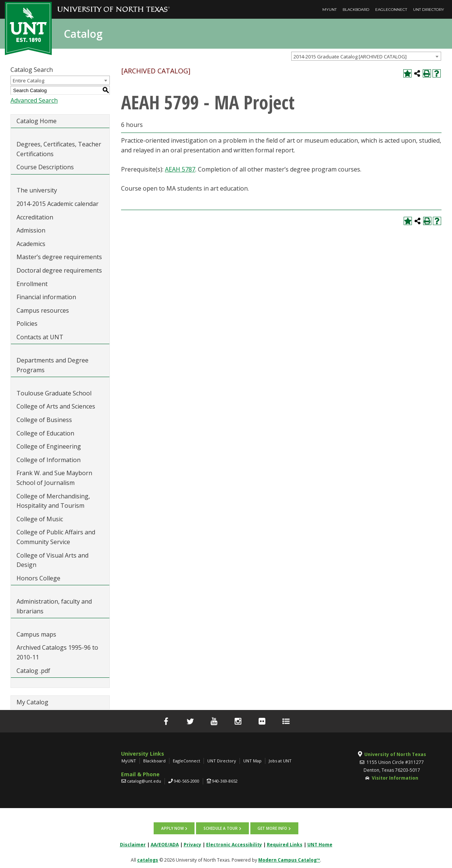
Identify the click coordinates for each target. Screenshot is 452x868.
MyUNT (329, 10)
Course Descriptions (45, 167)
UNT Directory (429, 10)
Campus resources (43, 310)
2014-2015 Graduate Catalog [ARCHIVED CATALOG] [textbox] (350, 57)
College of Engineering (49, 446)
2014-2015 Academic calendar (58, 204)
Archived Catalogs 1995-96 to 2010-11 (57, 652)
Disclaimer (133, 844)
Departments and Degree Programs (52, 365)
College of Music (40, 519)
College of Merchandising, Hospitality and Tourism (53, 501)
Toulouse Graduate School (54, 393)
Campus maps (36, 634)
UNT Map (252, 761)
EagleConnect (391, 10)
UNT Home (320, 844)
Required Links (285, 844)
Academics (31, 244)
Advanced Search (34, 100)
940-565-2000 (187, 781)
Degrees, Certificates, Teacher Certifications (59, 149)
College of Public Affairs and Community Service (56, 537)
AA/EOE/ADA (165, 844)
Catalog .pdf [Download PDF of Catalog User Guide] (33, 671)
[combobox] (366, 56)
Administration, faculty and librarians (54, 606)
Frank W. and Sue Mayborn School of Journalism (54, 478)
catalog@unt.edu (144, 781)
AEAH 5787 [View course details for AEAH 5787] (180, 169)
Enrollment (32, 284)
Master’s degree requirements (59, 257)
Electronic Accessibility (234, 844)
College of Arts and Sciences (56, 406)
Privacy (192, 844)
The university (37, 190)
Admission (31, 230)
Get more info (272, 828)
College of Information (49, 460)
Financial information (46, 297)
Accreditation (35, 217)
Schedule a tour (221, 828)
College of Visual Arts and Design (52, 560)
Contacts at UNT (40, 337)
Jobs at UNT (280, 761)
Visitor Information (395, 778)
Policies (27, 324)
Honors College (38, 578)
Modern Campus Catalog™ (289, 859)
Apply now (173, 828)
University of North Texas (395, 754)
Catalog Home (37, 121)
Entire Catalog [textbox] (28, 81)
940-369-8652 (225, 781)
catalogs (148, 859)
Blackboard (356, 10)
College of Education (45, 433)
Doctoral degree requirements (59, 270)
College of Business (44, 420)
